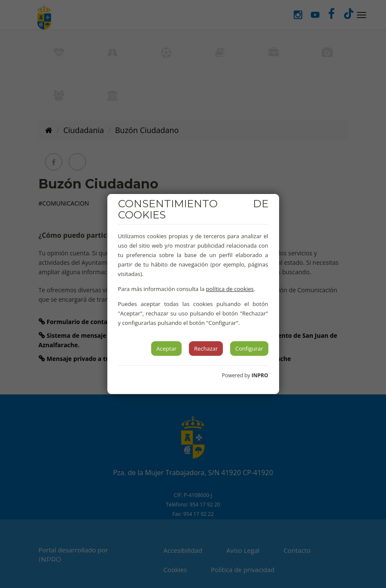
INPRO (260, 375)
